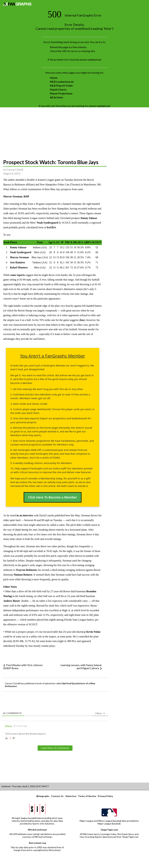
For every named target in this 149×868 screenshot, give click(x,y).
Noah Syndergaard (47, 223)
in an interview (25, 515)
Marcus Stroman (19, 257)
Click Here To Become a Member (53, 497)
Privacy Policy (105, 796)
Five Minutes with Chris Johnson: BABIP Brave (23, 667)
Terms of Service (87, 796)
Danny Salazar (89, 218)
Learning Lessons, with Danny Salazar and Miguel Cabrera (81, 667)
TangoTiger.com (109, 830)
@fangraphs (43, 796)
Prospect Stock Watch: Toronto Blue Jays (51, 162)
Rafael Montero (19, 267)
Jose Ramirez (17, 262)
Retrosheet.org (37, 843)
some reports (18, 275)
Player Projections (61, 93)
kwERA (51, 227)
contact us (94, 59)
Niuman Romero (23, 575)
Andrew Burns (12, 601)
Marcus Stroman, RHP (16, 196)
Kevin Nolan (93, 632)
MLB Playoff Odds (61, 86)
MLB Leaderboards (62, 82)
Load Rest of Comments (55, 748)
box (82, 320)
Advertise (71, 796)
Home (54, 78)
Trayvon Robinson (26, 570)
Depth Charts (58, 89)
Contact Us (57, 796)
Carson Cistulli (15, 169)
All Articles (57, 97)
